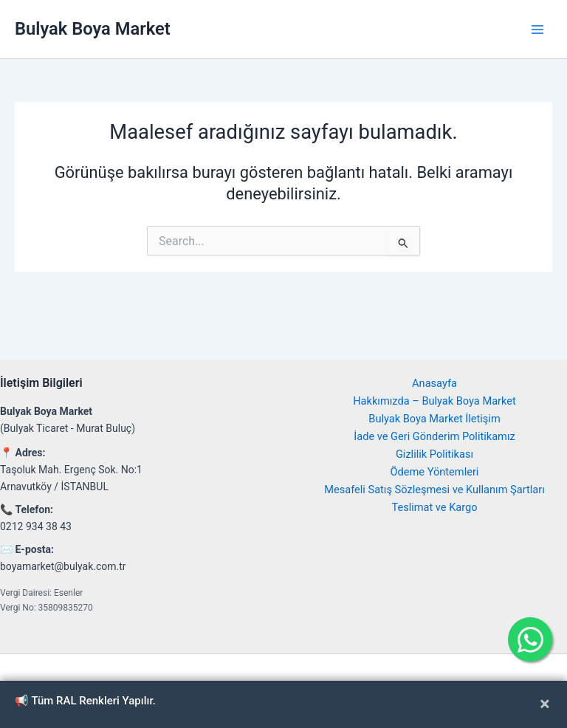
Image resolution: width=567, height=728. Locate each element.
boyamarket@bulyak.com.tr (63, 566)
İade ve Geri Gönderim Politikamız (434, 436)
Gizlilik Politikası (434, 454)
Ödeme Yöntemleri (435, 472)
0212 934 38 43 (36, 526)
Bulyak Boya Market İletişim (434, 419)
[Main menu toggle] (537, 29)
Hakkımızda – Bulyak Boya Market (434, 401)
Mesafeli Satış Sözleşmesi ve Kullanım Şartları (434, 490)
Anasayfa (434, 383)
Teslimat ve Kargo (434, 507)
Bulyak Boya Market (93, 29)
